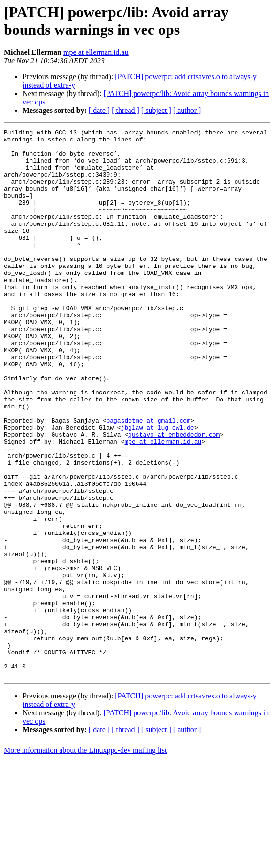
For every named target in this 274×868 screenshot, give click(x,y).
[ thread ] (126, 110)
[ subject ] (156, 110)
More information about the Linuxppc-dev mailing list (85, 860)
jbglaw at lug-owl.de (158, 488)
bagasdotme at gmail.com (148, 479)
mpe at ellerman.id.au (96, 52)
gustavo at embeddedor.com (174, 496)
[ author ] (187, 110)
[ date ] (99, 110)
